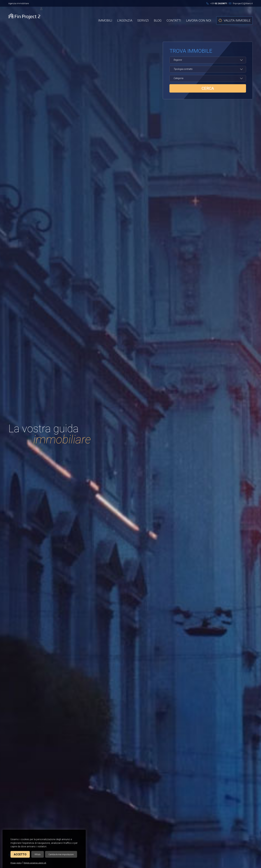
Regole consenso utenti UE (35, 863)
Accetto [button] (20, 854)
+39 (217, 3)
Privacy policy (16, 863)
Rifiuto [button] (38, 854)
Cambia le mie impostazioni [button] (61, 854)
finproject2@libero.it (241, 3)
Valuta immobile (234, 20)
